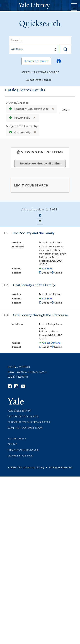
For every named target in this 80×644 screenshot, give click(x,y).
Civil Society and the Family (34, 233)
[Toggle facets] (63, 185)
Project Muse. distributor (28, 109)
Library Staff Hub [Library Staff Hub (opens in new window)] (20, 456)
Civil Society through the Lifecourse (40, 315)
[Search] (40, 40)
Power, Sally (19, 118)
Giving (13, 444)
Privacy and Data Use (23, 450)
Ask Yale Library (19, 411)
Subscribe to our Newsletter (29, 422)
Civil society (19, 132)
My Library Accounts (23, 416)
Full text (47, 269)
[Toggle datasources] (54, 80)
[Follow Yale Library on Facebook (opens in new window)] (10, 386)
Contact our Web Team (25, 428)
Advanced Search (36, 61)
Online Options (51, 343)
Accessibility (17, 439)
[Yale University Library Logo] (40, 5)
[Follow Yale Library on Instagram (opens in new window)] (16, 386)
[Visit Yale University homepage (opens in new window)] (15, 400)
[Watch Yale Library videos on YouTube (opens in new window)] (23, 386)
